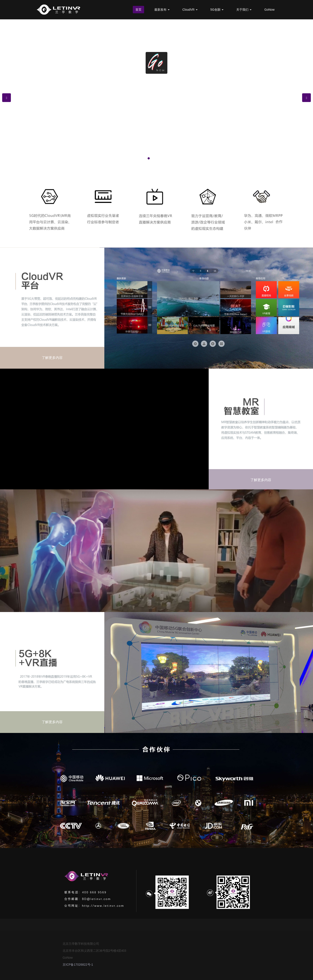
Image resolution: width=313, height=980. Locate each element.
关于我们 (244, 10)
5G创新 (217, 10)
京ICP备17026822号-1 (78, 965)
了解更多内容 (52, 358)
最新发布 (162, 10)
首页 (138, 10)
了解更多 (156, 131)
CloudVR (190, 10)
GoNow (269, 10)
